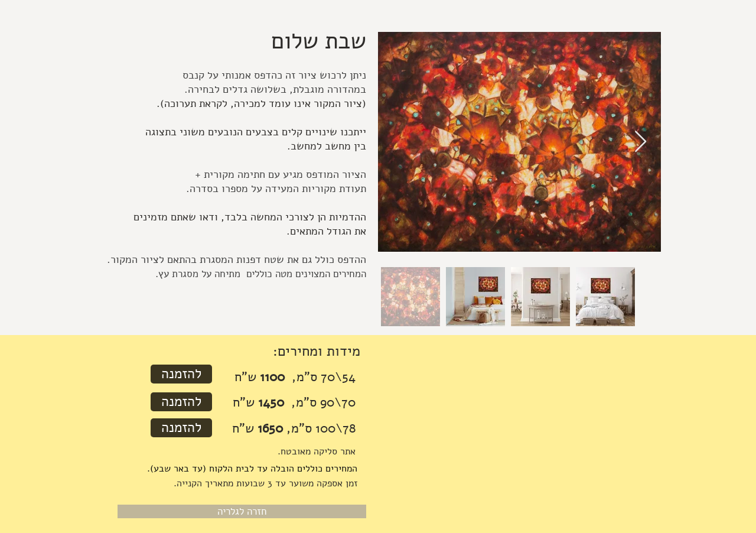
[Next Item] (641, 142)
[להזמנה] (181, 374)
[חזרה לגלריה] (242, 511)
